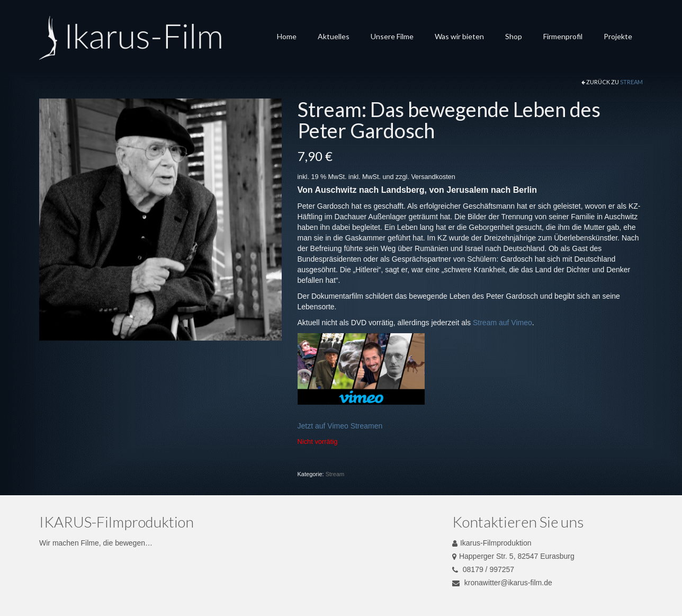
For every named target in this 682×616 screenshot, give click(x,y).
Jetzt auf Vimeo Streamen (340, 426)
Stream (631, 82)
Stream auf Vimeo (502, 323)
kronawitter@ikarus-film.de (502, 583)
